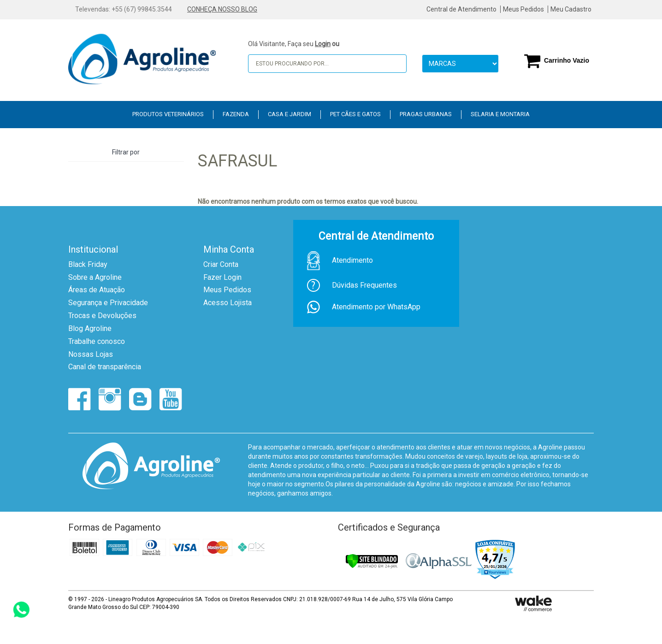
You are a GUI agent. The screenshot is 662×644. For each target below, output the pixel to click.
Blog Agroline (90, 328)
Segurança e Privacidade (108, 303)
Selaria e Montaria (500, 114)
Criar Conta (221, 264)
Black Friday (88, 264)
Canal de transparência (105, 367)
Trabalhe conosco (97, 341)
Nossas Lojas (91, 354)
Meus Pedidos (523, 9)
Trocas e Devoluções (102, 316)
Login (323, 44)
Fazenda (236, 114)
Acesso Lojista (228, 303)
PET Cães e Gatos (355, 114)
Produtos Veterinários (168, 114)
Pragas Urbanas (426, 114)
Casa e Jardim (290, 114)
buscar (393, 63)
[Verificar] (372, 561)
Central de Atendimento (461, 9)
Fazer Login (222, 277)
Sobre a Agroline (95, 277)
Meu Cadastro (571, 9)
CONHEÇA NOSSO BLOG (222, 9)
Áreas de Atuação (97, 290)
